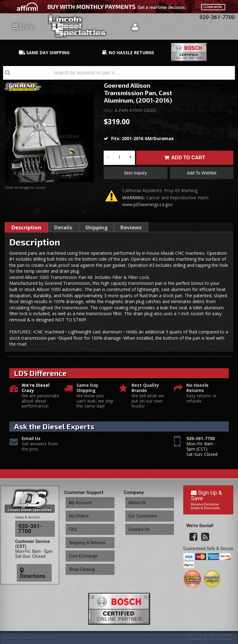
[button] (119, 73)
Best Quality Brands (145, 390)
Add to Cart (188, 158)
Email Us (31, 441)
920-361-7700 (201, 441)
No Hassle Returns (197, 390)
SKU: (109, 110)
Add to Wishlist (202, 174)
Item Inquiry (135, 174)
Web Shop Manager (218, 639)
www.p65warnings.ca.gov (147, 207)
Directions (33, 559)
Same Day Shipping (87, 390)
